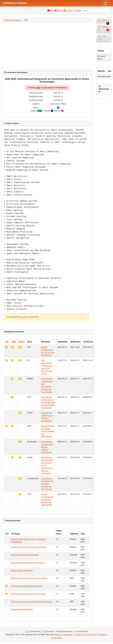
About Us (59, 635)
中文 (52, 10)
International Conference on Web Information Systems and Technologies (47, 385)
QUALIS (21, 342)
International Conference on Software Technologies (47, 417)
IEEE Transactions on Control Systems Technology (32, 602)
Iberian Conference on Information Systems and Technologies (47, 499)
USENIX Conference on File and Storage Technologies (48, 351)
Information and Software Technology (27, 586)
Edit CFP (102, 38)
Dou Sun (24, 317)
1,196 (45, 631)
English (60, 10)
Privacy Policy (56, 638)
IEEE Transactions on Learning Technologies (29, 578)
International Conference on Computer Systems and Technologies (47, 484)
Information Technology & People (25, 555)
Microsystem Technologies (22, 609)
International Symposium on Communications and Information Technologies (48, 402)
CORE (14, 342)
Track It (104, 21)
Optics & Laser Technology (22, 570)
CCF (7, 342)
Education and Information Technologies (28, 563)
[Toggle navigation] (106, 4)
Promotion (102, 635)
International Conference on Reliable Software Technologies (47, 447)
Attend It (104, 29)
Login (38, 88)
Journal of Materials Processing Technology (29, 547)
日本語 (78, 10)
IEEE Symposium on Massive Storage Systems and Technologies (48, 431)
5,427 (27, 631)
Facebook (68, 635)
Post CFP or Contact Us (86, 635)
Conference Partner (12, 20)
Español (69, 10)
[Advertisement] (47, 46)
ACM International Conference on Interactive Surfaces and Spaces (47, 367)
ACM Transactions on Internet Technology (28, 594)
